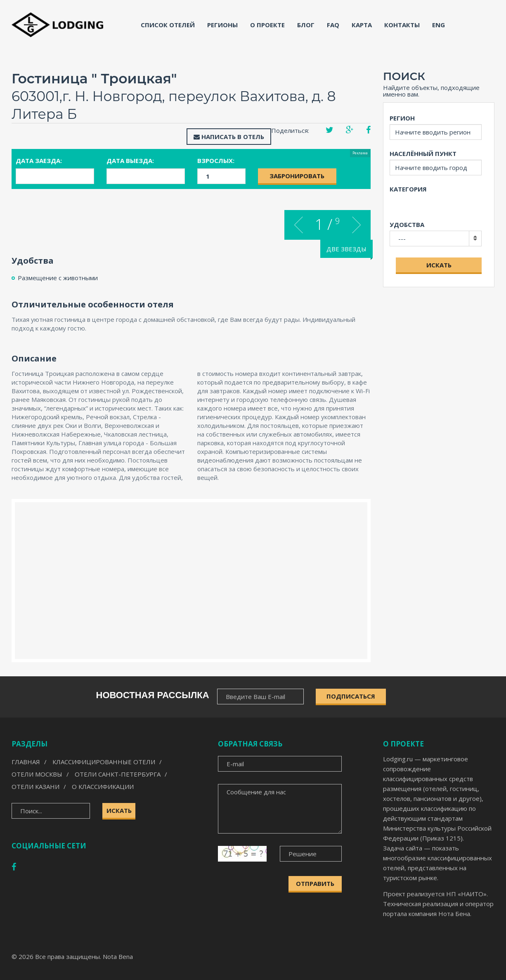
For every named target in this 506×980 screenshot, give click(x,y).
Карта (362, 25)
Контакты (402, 25)
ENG (439, 25)
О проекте (267, 25)
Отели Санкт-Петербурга (118, 774)
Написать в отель (229, 137)
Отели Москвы (37, 774)
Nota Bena (118, 956)
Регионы (222, 25)
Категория (408, 189)
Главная (26, 762)
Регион (402, 118)
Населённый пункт (423, 153)
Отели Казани (35, 786)
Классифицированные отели (104, 762)
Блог (306, 25)
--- (402, 239)
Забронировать (297, 176)
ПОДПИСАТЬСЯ (351, 696)
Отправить (315, 883)
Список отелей (168, 25)
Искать (439, 265)
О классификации (103, 786)
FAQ (333, 25)
